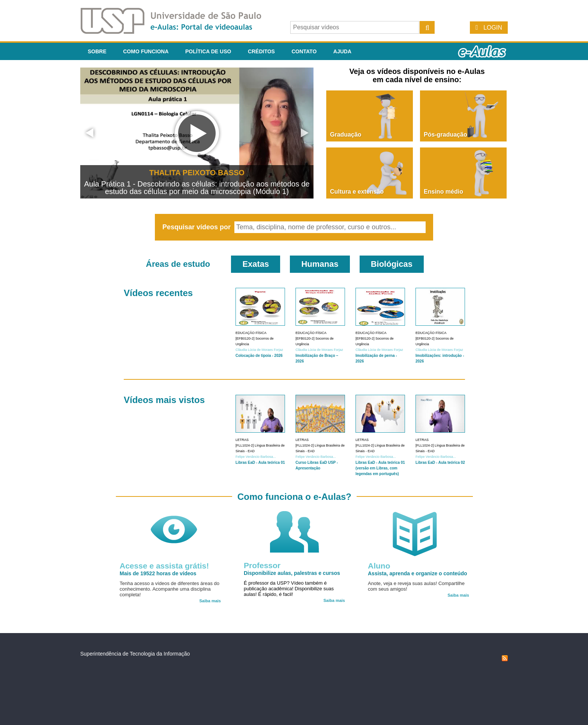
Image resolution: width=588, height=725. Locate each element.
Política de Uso (208, 51)
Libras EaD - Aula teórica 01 (260, 463)
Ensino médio (443, 192)
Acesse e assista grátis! (164, 566)
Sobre (97, 51)
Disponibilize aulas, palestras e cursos (292, 573)
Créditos (261, 51)
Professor (262, 565)
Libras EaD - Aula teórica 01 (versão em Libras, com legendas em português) (380, 468)
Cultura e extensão (357, 192)
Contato (304, 51)
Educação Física (251, 333)
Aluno (379, 566)
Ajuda (342, 51)
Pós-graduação (445, 135)
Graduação (346, 135)
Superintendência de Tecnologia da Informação (135, 654)
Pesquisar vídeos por (197, 227)
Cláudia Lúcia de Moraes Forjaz (259, 350)
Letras (242, 440)
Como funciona (146, 51)
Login (493, 28)
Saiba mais (210, 601)
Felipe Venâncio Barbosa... (256, 457)
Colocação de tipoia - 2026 (259, 356)
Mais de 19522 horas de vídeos (158, 573)
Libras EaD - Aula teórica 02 (440, 463)
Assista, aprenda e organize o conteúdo (418, 573)
